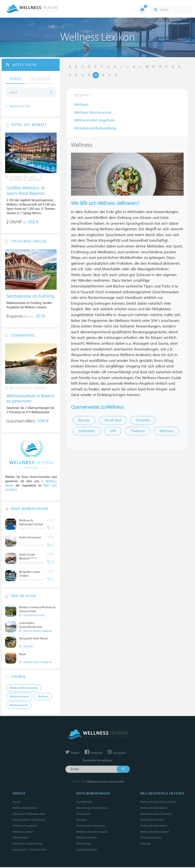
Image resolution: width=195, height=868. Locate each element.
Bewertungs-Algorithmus (92, 809)
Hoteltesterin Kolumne (91, 827)
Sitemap (146, 844)
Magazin (82, 821)
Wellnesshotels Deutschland (158, 803)
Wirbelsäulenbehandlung (95, 128)
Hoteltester (83, 815)
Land (13, 93)
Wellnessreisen (19, 706)
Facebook (94, 754)
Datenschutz (38, 850)
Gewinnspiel (20, 838)
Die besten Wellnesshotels (29, 815)
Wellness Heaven (87, 838)
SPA (113, 431)
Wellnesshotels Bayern (154, 809)
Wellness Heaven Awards (92, 832)
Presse (16, 803)
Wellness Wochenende (93, 113)
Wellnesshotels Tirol (152, 821)
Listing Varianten (87, 850)
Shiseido (143, 420)
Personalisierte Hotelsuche (29, 821)
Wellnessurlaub (19, 697)
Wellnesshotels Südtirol (155, 832)
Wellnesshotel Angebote (94, 120)
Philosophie (84, 844)
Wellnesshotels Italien (154, 827)
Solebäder (87, 431)
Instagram (117, 754)
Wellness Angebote (25, 827)
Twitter (72, 754)
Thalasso (138, 431)
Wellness (81, 105)
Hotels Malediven (151, 838)
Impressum (20, 850)
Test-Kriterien (84, 803)
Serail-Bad (113, 420)
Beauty (84, 420)
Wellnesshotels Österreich (156, 815)
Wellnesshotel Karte (25, 809)
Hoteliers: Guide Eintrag (27, 844)
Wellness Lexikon (23, 832)
